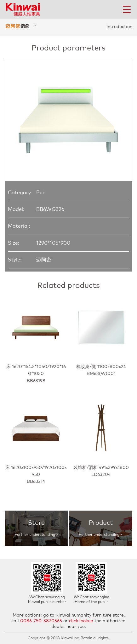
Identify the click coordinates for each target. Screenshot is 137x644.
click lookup (81, 621)
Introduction (119, 27)
